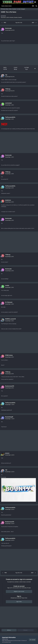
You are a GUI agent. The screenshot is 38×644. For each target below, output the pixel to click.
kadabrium (8, 200)
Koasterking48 (9, 417)
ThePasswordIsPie (10, 117)
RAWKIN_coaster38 (10, 319)
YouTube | (19, 9)
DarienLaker (8, 28)
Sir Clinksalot (9, 302)
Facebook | (15, 9)
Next (33, 23)
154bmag (8, 89)
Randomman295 (10, 386)
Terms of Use (5, 639)
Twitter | (10, 9)
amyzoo (7, 453)
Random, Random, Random (16, 17)
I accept (32, 640)
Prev (5, 23)
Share (9, 630)
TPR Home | (3, 9)
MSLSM (4, 16)
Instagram (23, 9)
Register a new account (19, 591)
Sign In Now (19, 602)
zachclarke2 (8, 103)
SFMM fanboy (9, 355)
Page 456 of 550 (19, 23)
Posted (10, 30)
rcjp (6, 75)
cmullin (7, 286)
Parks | (7, 9)
